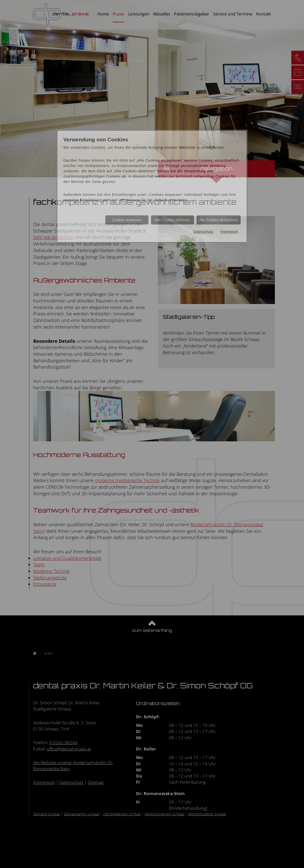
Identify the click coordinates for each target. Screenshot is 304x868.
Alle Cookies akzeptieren (219, 220)
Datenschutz (203, 232)
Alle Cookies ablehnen (172, 220)
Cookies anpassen (127, 220)
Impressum (229, 232)
